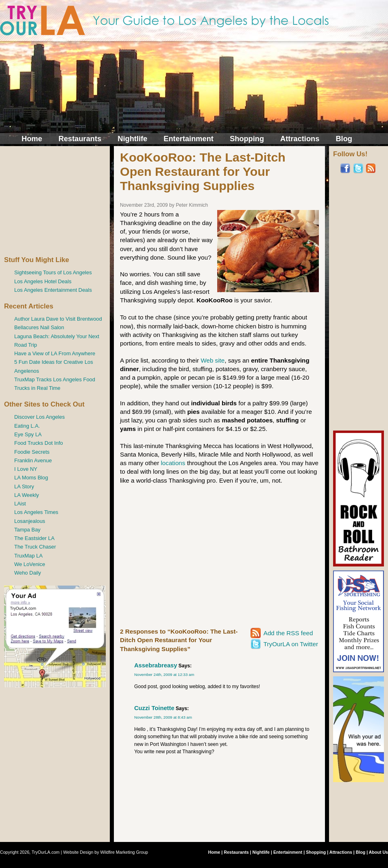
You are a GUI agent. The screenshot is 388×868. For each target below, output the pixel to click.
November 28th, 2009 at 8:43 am (163, 717)
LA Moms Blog (31, 478)
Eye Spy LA (28, 434)
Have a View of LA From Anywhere (55, 353)
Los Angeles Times (36, 512)
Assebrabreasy (156, 665)
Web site (213, 360)
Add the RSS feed (288, 633)
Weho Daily (28, 573)
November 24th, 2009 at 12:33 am (164, 675)
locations (173, 463)
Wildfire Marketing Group (124, 852)
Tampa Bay (27, 530)
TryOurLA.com (46, 852)
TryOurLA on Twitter (291, 644)
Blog (344, 139)
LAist (20, 504)
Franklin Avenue (33, 460)
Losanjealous (30, 521)
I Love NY (26, 469)
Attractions (300, 139)
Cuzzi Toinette (154, 708)
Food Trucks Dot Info (39, 443)
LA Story (24, 486)
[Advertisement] (55, 201)
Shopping (247, 139)
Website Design (78, 852)
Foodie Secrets (32, 452)
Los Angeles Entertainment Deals (53, 290)
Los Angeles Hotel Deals (43, 281)
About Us (378, 852)
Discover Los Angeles (39, 417)
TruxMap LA (28, 556)
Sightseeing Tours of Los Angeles (53, 272)
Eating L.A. (27, 426)
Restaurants (80, 139)
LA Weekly (27, 495)
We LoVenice (30, 564)
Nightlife (132, 139)
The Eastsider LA (34, 538)
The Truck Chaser (35, 547)
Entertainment (189, 139)
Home (32, 139)
